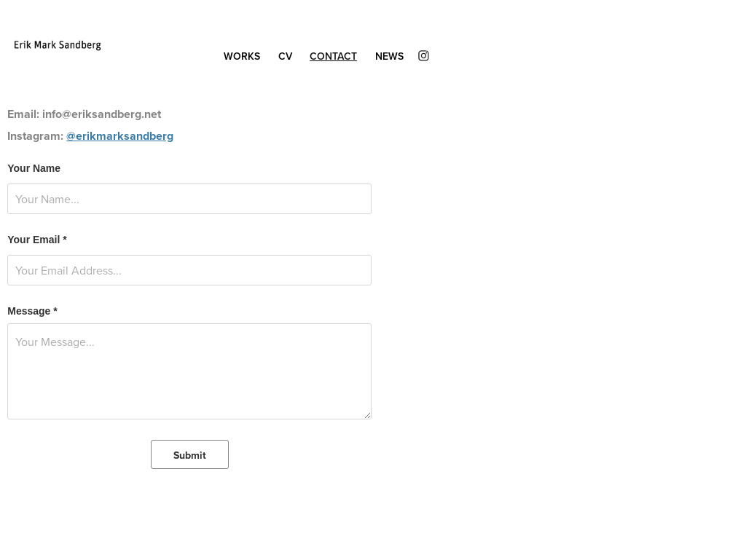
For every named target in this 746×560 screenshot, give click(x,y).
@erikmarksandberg (120, 136)
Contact (333, 56)
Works (242, 56)
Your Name (34, 168)
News (389, 56)
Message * (32, 311)
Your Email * (37, 240)
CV (285, 56)
